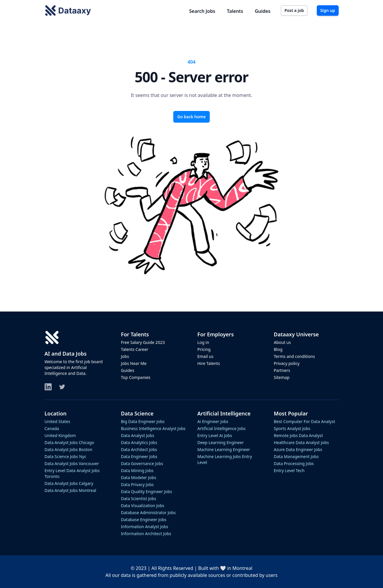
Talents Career (135, 349)
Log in (203, 342)
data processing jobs (294, 463)
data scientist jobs (139, 499)
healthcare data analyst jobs (301, 442)
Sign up (328, 10)
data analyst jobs (138, 435)
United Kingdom (60, 435)
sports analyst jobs (292, 428)
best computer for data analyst (305, 421)
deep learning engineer (221, 442)
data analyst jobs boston (69, 449)
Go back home (192, 117)
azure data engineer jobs (298, 449)
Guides (263, 11)
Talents (235, 11)
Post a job (294, 10)
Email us (206, 356)
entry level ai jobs (215, 435)
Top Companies (136, 377)
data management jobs (296, 456)
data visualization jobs (143, 506)
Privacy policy (287, 363)
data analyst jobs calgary (69, 483)
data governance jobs (142, 463)
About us (283, 342)
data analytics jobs (139, 442)
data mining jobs (137, 470)
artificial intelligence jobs (222, 428)
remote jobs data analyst (299, 435)
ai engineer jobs (213, 421)
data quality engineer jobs (147, 492)
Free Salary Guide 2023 (143, 342)
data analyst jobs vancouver (72, 463)
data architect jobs (139, 449)
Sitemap (282, 377)
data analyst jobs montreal (70, 490)
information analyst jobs (145, 527)
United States (57, 421)
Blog (278, 349)
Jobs (125, 356)
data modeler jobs (139, 477)
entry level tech (289, 470)
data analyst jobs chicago (69, 442)
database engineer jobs (144, 520)
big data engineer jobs (143, 421)
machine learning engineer (224, 449)
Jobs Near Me (134, 363)
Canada (52, 428)
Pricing (204, 349)
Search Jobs (202, 11)
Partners (282, 370)
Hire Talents (209, 363)
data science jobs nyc (65, 456)
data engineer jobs (139, 456)
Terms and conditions (294, 356)
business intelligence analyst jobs (153, 428)
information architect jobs (146, 534)
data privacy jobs (138, 485)
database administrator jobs (148, 513)
